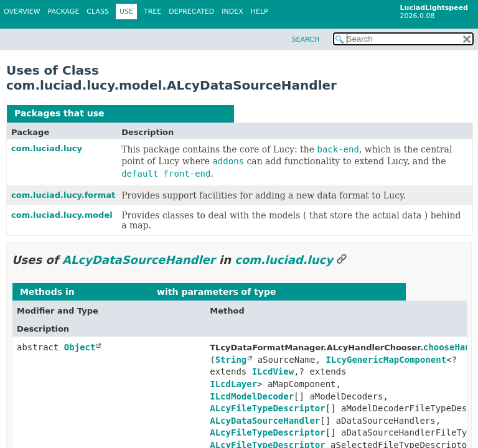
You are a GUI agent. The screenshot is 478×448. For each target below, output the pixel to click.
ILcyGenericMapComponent (386, 360)
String (231, 360)
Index (232, 12)
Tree (152, 12)
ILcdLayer (233, 384)
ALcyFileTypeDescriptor (267, 408)
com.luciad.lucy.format (63, 195)
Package (64, 12)
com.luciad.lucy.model (62, 215)
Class (98, 12)
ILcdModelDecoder (252, 396)
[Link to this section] (342, 260)
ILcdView (273, 371)
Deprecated (191, 12)
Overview (22, 12)
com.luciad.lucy (47, 148)
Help (260, 12)
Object (80, 347)
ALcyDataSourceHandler (166, 113)
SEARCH (305, 40)
